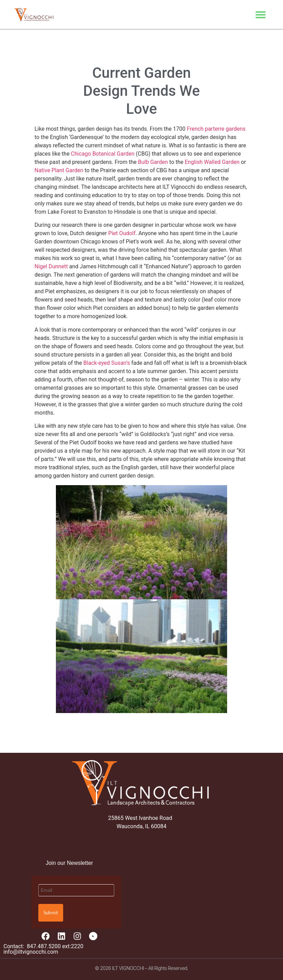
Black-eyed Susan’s (107, 363)
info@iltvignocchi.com (31, 952)
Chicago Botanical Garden (103, 154)
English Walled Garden (212, 162)
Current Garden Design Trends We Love (141, 91)
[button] (261, 15)
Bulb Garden (153, 162)
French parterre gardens (216, 129)
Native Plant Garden (59, 170)
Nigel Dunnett (51, 266)
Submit (51, 913)
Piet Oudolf (122, 233)
